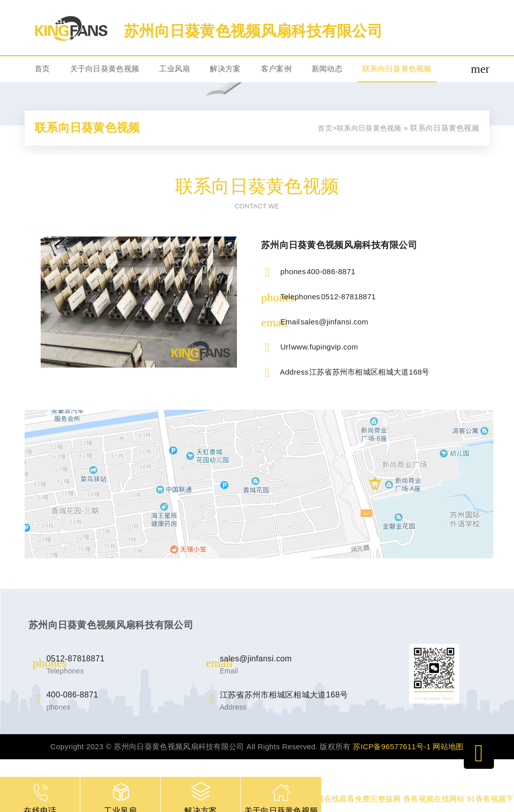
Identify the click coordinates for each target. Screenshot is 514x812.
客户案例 (276, 69)
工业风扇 (174, 69)
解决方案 (225, 69)
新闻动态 (327, 69)
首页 (42, 69)
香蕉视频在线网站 (434, 799)
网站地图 (448, 746)
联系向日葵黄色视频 (397, 69)
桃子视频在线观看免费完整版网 (347, 799)
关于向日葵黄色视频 (105, 69)
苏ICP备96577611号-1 (392, 746)
